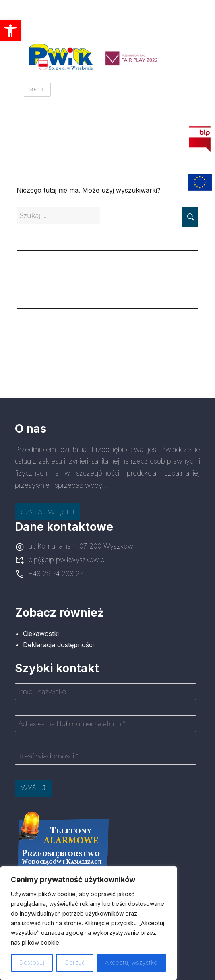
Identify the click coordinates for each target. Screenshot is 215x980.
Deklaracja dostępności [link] (58, 645)
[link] (10, 31)
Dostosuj (32, 962)
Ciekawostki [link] (41, 634)
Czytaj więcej (48, 512)
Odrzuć (75, 962)
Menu (37, 89)
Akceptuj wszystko (131, 962)
